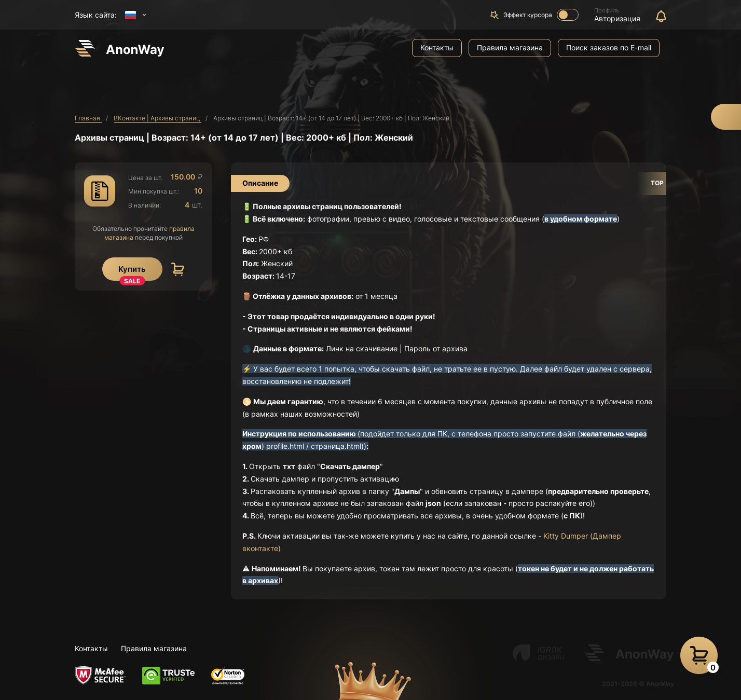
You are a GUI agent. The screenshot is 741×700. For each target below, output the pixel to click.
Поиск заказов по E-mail (609, 47)
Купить (132, 272)
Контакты (437, 47)
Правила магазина (510, 47)
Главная (88, 118)
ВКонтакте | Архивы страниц (157, 118)
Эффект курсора (541, 15)
